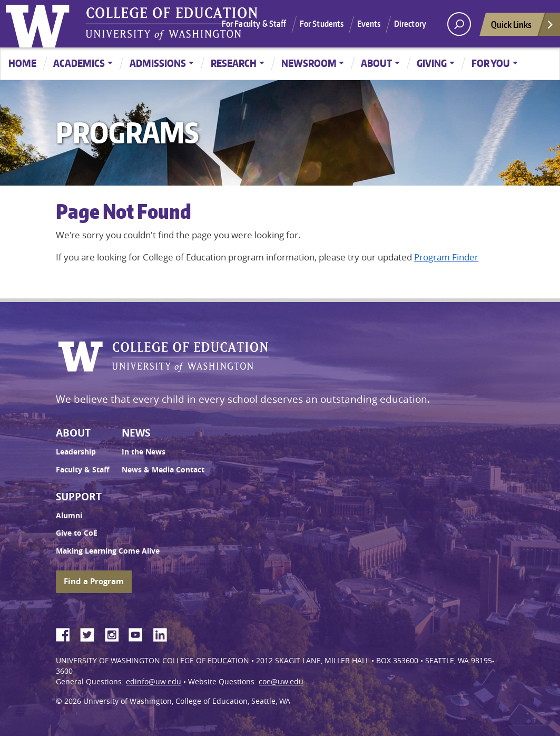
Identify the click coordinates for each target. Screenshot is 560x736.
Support (79, 497)
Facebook (67, 633)
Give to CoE (77, 533)
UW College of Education (172, 24)
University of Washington (40, 24)
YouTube (140, 633)
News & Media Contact (163, 470)
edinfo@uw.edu (154, 682)
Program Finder (446, 257)
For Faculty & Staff (254, 24)
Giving (432, 63)
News (136, 433)
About (376, 63)
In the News (144, 452)
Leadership (76, 452)
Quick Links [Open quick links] (523, 27)
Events (369, 24)
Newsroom (309, 63)
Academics (79, 63)
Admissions (158, 63)
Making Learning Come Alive (108, 551)
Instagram (115, 633)
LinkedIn (164, 633)
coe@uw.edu (281, 682)
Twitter (91, 633)
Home (22, 63)
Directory (410, 24)
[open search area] (459, 24)
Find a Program (94, 581)
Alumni (69, 516)
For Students (322, 24)
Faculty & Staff (82, 470)
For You (491, 63)
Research (234, 63)
